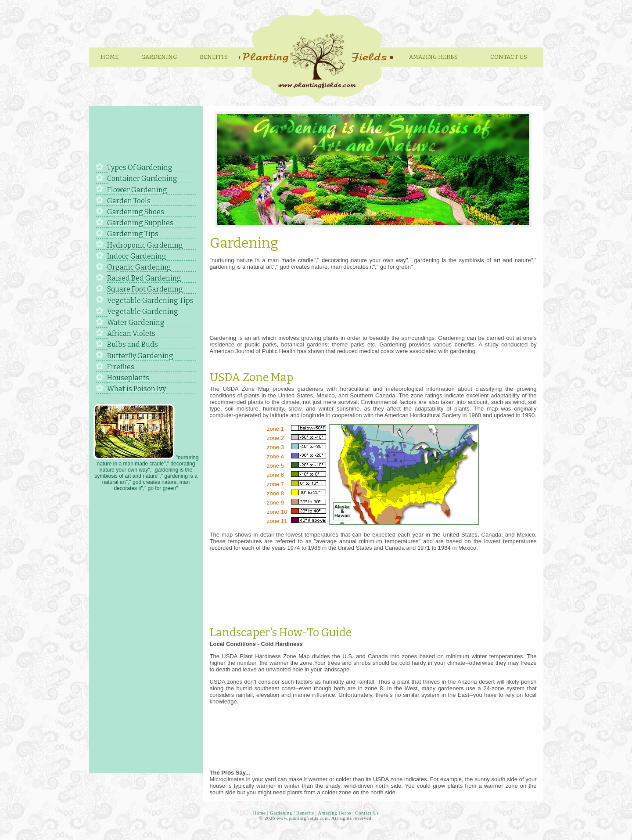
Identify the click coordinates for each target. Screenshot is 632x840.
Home (110, 57)
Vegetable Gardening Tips (150, 301)
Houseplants (128, 378)
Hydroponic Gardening (145, 245)
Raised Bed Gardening (144, 278)
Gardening (159, 57)
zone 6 (275, 475)
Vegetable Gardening (143, 312)
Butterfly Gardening (140, 356)
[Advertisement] (146, 136)
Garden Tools (129, 201)
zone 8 (275, 493)
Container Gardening (142, 178)
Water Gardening (136, 323)
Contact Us (509, 57)
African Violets (131, 333)
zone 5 (275, 466)
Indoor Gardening (137, 256)
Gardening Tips (133, 234)
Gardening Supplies (140, 223)
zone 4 (275, 456)
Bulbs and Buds (133, 344)
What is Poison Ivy (136, 389)
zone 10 (277, 512)
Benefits (214, 57)
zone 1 (275, 429)
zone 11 (277, 521)
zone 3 (275, 447)
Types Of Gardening (140, 168)
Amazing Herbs (334, 813)
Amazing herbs (433, 57)
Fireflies (121, 367)
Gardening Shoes (136, 212)
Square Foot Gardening (145, 289)
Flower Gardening (137, 190)
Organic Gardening (139, 267)
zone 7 (275, 484)
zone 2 (275, 438)
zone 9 (275, 503)
